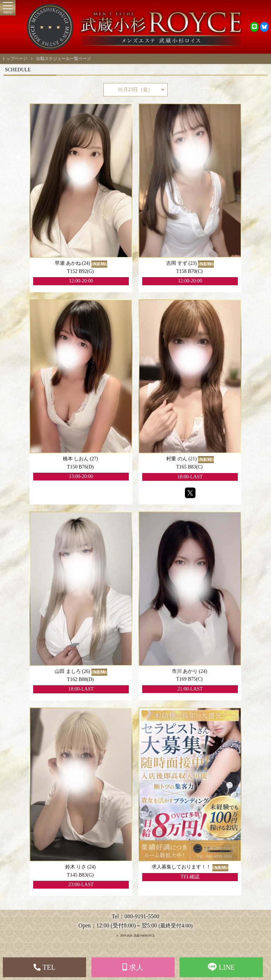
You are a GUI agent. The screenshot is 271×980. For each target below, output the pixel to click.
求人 (133, 967)
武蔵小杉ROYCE (144, 936)
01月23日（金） (141, 90)
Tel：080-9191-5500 (136, 916)
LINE (221, 967)
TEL (45, 967)
